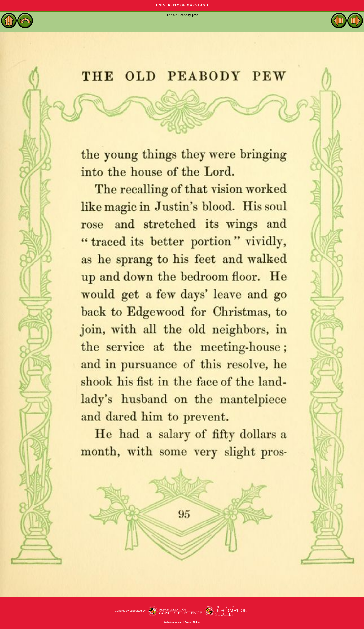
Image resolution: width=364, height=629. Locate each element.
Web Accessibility (173, 622)
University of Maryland (182, 5)
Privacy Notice (192, 622)
